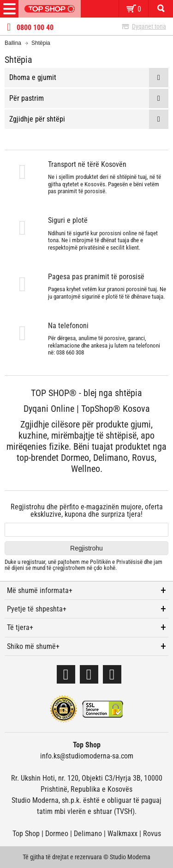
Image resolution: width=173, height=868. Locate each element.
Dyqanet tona (149, 26)
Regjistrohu (86, 548)
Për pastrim (27, 98)
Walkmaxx (122, 834)
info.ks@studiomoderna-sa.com (87, 756)
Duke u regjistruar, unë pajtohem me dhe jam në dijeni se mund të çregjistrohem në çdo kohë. (84, 565)
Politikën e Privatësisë (116, 562)
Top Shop (26, 834)
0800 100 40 (35, 28)
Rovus (152, 834)
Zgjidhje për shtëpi (37, 119)
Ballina (13, 43)
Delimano (88, 834)
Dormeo (57, 834)
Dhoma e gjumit (33, 77)
